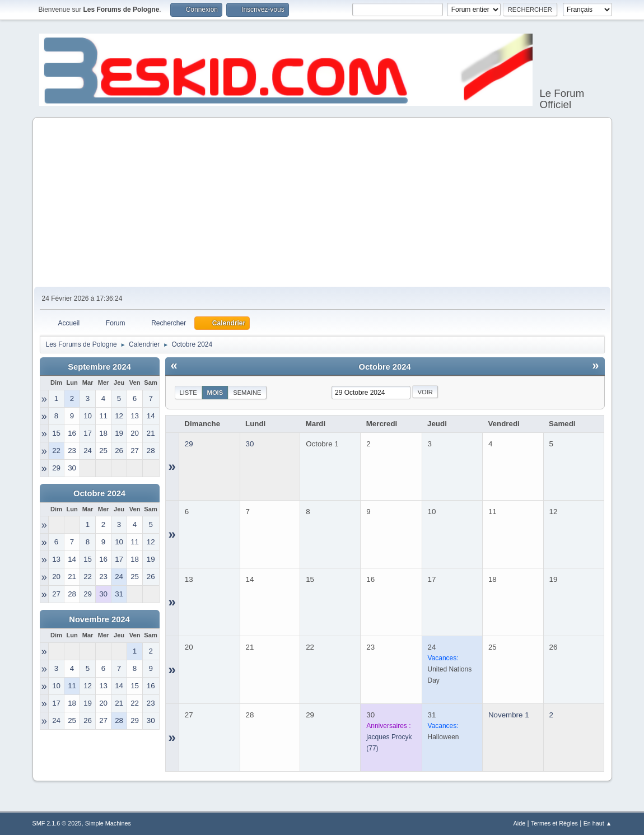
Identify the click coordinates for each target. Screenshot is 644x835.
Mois (215, 393)
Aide (520, 823)
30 (250, 444)
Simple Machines (108, 823)
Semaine (247, 393)
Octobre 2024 (99, 493)
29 (189, 444)
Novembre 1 (509, 715)
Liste (188, 393)
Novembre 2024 (99, 619)
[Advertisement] (322, 203)
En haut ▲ (598, 823)
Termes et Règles (554, 823)
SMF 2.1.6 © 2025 (57, 823)
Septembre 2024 (99, 367)
